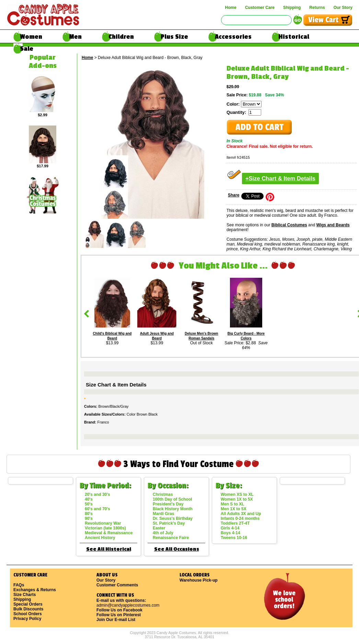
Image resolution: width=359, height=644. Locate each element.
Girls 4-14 (230, 528)
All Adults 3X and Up (241, 514)
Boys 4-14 (230, 533)
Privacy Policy (27, 619)
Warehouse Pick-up (199, 580)
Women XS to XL (237, 494)
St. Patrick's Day (169, 523)
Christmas (163, 494)
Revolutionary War (103, 523)
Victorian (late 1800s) (105, 528)
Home (231, 8)
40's (89, 499)
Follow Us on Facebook (119, 610)
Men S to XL (233, 504)
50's (89, 504)
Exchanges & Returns (35, 590)
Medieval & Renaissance (109, 533)
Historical (294, 37)
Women (31, 37)
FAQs (19, 585)
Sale (27, 49)
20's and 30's (97, 494)
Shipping (292, 8)
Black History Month (173, 509)
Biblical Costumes (289, 225)
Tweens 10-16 (234, 538)
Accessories (233, 37)
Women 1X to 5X (237, 499)
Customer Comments (117, 585)
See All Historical (109, 549)
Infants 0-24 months (240, 518)
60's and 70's (97, 509)
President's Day (168, 504)
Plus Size (174, 37)
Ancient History (100, 538)
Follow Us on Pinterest (119, 615)
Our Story (343, 8)
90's (89, 518)
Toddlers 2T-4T (235, 523)
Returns (317, 8)
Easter (159, 528)
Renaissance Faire (171, 538)
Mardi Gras (164, 514)
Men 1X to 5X (234, 509)
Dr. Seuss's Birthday (173, 518)
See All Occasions (177, 549)
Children (121, 37)
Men (75, 37)
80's (89, 514)
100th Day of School (172, 499)
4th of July (163, 533)
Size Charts (25, 595)
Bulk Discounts (28, 609)
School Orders (28, 614)
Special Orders (28, 604)
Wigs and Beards (333, 225)
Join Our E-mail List (116, 620)
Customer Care (260, 8)
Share (234, 195)
